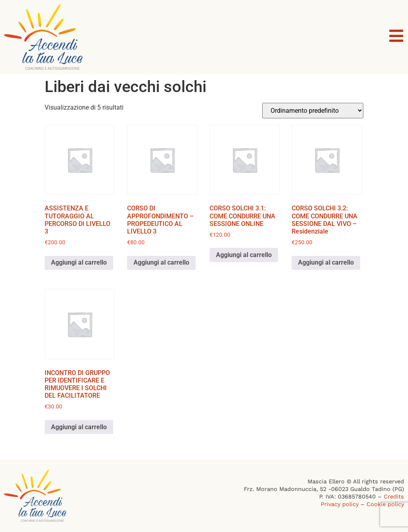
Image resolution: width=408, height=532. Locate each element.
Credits (394, 497)
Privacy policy (340, 504)
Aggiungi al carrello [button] (79, 262)
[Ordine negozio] (313, 111)
